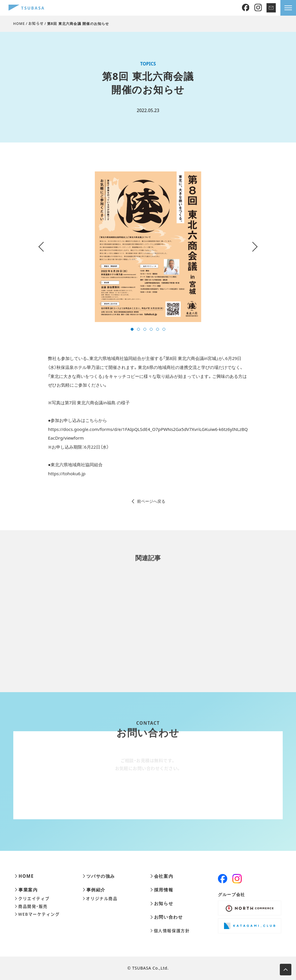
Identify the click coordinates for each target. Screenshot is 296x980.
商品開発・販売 (31, 906)
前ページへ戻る (148, 501)
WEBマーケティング (37, 914)
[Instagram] (258, 8)
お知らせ (36, 24)
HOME (19, 24)
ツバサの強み (99, 876)
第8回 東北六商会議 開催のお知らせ (78, 24)
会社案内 (162, 876)
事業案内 (26, 890)
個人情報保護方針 (170, 931)
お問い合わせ (166, 917)
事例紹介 (94, 890)
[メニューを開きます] (288, 8)
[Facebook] (246, 8)
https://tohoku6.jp (67, 473)
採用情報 (162, 890)
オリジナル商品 (100, 899)
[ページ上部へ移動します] (286, 970)
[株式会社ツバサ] (26, 8)
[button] (132, 329)
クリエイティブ (32, 899)
